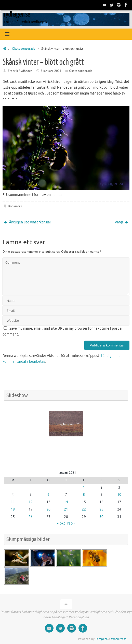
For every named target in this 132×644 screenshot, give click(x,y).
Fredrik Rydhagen (20, 71)
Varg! (121, 222)
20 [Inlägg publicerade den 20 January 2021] (48, 509)
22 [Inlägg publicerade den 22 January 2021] (84, 509)
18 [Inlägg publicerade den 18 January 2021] (13, 509)
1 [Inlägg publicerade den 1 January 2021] (84, 487)
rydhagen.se (17, 14)
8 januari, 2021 (51, 71)
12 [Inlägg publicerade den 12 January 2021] (31, 502)
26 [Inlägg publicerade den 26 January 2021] (31, 517)
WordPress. (119, 639)
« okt (61, 523)
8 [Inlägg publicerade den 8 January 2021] (84, 495)
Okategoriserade (24, 49)
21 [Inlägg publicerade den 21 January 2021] (66, 509)
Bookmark (15, 206)
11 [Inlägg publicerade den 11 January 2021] (13, 502)
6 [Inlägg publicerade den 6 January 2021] (48, 495)
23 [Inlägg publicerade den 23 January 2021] (101, 509)
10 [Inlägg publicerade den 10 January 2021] (119, 495)
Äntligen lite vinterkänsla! (27, 222)
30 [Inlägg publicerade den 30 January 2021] (101, 517)
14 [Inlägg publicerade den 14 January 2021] (66, 502)
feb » (71, 523)
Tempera (101, 639)
